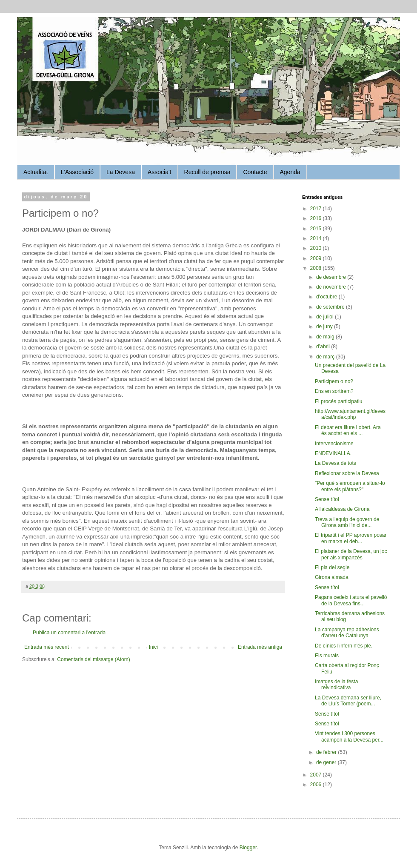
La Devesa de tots (336, 463)
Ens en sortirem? (334, 391)
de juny (325, 327)
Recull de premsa (207, 172)
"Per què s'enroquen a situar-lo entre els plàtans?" (350, 486)
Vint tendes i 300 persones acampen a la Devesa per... (349, 736)
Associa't (160, 172)
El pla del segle (332, 567)
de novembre (332, 287)
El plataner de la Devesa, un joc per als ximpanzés (351, 554)
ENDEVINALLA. (333, 453)
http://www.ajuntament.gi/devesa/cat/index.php (350, 414)
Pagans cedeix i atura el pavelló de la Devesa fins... (351, 600)
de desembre (332, 277)
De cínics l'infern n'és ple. (344, 646)
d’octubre (327, 297)
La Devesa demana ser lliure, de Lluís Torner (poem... (348, 701)
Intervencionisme (334, 444)
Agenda (290, 172)
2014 (317, 238)
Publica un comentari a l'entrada (69, 633)
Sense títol (327, 499)
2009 (317, 258)
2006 (317, 785)
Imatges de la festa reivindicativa (336, 685)
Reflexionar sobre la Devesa (347, 473)
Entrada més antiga (260, 647)
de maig (326, 337)
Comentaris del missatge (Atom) (93, 659)
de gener (327, 762)
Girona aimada (332, 577)
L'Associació (77, 172)
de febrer (327, 752)
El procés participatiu (338, 401)
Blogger (248, 848)
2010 (317, 248)
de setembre (331, 307)
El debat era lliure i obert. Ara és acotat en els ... (348, 430)
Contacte (255, 172)
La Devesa (121, 172)
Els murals (327, 656)
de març (326, 357)
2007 (317, 775)
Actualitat (36, 172)
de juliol (326, 317)
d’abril (324, 347)
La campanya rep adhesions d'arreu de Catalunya (347, 633)
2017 (317, 209)
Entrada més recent (47, 647)
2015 (317, 229)
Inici (153, 647)
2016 (317, 218)
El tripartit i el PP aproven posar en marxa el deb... (351, 538)
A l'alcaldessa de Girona (342, 509)
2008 (317, 268)
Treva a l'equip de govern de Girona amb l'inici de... (347, 522)
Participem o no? (334, 381)
